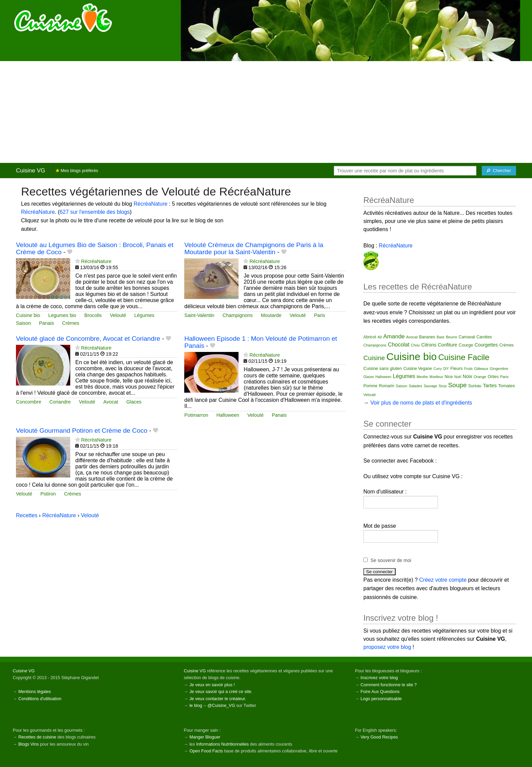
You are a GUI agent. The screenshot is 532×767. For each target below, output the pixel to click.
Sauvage (430, 386)
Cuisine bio (28, 315)
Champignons (238, 315)
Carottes (484, 337)
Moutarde (271, 315)
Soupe (458, 385)
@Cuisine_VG (221, 705)
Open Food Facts (206, 751)
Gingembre (499, 369)
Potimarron (196, 415)
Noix (468, 376)
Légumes (144, 315)
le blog (196, 705)
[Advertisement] (266, 112)
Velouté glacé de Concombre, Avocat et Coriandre (88, 339)
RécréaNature (151, 204)
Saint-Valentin (199, 315)
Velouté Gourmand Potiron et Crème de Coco (82, 431)
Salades (416, 386)
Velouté (118, 315)
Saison (23, 323)
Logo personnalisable (381, 699)
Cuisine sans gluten (383, 368)
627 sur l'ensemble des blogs (95, 212)
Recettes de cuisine (37, 737)
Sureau (475, 386)
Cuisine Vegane (418, 369)
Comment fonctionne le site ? (388, 685)
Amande (394, 336)
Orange (480, 377)
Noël (458, 377)
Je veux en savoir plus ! (212, 685)
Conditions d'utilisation (40, 699)
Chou (415, 345)
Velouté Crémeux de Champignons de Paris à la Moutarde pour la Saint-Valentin (254, 248)
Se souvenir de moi (391, 560)
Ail (380, 337)
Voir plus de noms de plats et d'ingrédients (421, 403)
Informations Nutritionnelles (222, 744)
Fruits (468, 369)
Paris (319, 315)
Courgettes (486, 345)
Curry (437, 369)
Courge (466, 345)
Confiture (448, 345)
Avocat (111, 402)
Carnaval (467, 337)
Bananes (427, 337)
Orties (493, 377)
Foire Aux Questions (380, 691)
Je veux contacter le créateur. (218, 699)
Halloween (228, 415)
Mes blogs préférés (77, 171)
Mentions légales (35, 691)
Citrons (429, 345)
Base (441, 337)
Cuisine (374, 358)
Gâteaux (481, 369)
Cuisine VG (31, 171)
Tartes (490, 385)
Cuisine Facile (464, 357)
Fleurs (456, 368)
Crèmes (71, 323)
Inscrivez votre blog (379, 678)
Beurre (451, 337)
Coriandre (60, 402)
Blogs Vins (28, 744)
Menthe (422, 377)
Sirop (443, 386)
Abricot (370, 337)
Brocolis (93, 315)
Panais (46, 323)
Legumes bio (62, 315)
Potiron (48, 494)
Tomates (507, 386)
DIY (446, 369)
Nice (449, 377)
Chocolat (398, 345)
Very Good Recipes (379, 737)
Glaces (134, 402)
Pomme (370, 386)
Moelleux (436, 377)
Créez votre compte (443, 580)
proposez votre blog (387, 647)
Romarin (387, 386)
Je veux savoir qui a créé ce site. (221, 691)
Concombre (28, 402)
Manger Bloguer (205, 737)
